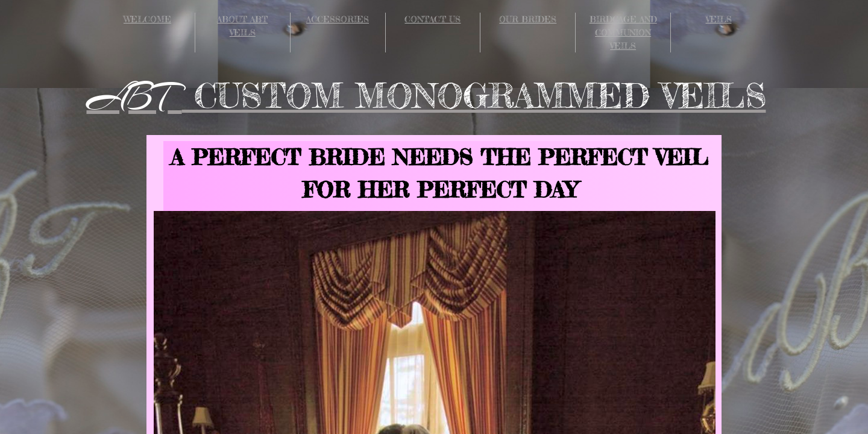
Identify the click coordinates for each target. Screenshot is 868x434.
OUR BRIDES (528, 19)
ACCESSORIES (338, 19)
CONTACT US (432, 19)
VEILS (719, 19)
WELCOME (147, 19)
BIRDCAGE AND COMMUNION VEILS (623, 32)
